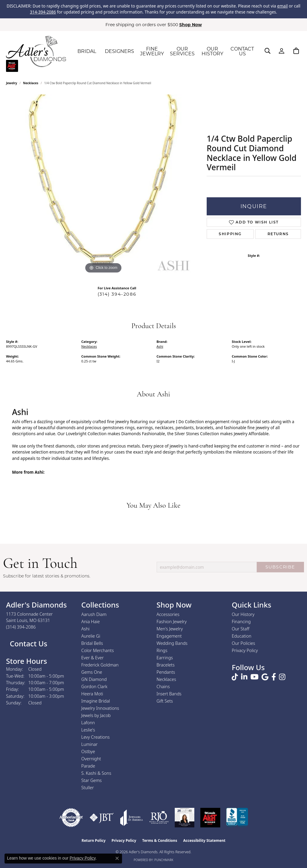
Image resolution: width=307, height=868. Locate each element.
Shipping (230, 234)
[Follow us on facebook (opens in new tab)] (274, 677)
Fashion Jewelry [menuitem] (172, 622)
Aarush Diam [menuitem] (94, 614)
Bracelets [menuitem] (166, 665)
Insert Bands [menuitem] (169, 694)
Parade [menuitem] (88, 766)
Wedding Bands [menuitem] (172, 643)
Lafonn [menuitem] (88, 723)
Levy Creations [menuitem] (96, 737)
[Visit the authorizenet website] (71, 818)
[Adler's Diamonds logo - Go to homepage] (36, 51)
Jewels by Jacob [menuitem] (96, 715)
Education (241, 636)
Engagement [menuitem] (169, 636)
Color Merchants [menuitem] (98, 650)
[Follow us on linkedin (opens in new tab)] (244, 677)
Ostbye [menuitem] (88, 751)
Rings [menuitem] (162, 650)
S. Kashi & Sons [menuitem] (96, 773)
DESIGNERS (119, 51)
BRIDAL (87, 51)
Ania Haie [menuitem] (91, 622)
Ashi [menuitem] (85, 629)
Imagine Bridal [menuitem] (96, 701)
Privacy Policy (245, 650)
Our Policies (243, 643)
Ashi (160, 346)
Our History (243, 614)
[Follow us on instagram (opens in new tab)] (282, 677)
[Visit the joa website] (132, 818)
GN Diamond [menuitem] (94, 679)
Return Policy (94, 840)
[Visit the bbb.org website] (237, 818)
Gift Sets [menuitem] (165, 701)
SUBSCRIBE (280, 567)
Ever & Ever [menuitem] (92, 658)
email (282, 6)
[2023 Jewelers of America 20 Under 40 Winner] (185, 818)
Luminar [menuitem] (89, 744)
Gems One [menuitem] (92, 672)
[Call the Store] (21, 627)
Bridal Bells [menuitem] (92, 643)
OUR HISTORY (212, 51)
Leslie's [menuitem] (88, 730)
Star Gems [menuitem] (92, 780)
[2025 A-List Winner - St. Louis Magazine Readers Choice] (210, 818)
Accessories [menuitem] (168, 614)
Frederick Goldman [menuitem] (100, 665)
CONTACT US (242, 51)
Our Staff (240, 629)
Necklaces (31, 83)
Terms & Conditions (160, 840)
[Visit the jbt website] (102, 818)
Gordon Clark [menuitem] (94, 686)
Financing (241, 622)
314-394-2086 (43, 12)
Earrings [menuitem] (165, 658)
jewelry (12, 83)
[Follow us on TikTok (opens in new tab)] (235, 677)
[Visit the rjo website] (159, 818)
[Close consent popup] (117, 858)
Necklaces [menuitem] (166, 679)
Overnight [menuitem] (91, 759)
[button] (268, 51)
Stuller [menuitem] (88, 788)
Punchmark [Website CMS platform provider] (164, 860)
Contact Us (28, 643)
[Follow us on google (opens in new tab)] (265, 677)
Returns (278, 234)
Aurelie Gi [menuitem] (91, 636)
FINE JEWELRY (152, 51)
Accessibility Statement (204, 840)
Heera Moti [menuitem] (92, 694)
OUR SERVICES (182, 51)
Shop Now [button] (191, 25)
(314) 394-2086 (117, 294)
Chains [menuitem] (163, 686)
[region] (103, 185)
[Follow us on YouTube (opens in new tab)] (254, 677)
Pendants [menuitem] (166, 672)
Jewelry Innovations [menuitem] (100, 708)
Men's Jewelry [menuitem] (170, 629)
